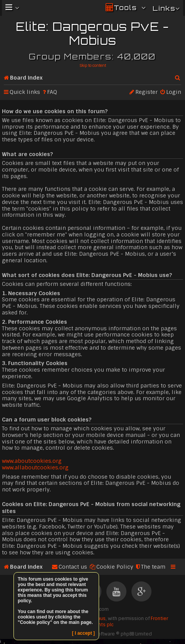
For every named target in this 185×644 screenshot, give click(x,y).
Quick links (25, 92)
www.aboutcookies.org (32, 461)
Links (164, 8)
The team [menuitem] (153, 567)
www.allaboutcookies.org (35, 467)
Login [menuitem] (174, 92)
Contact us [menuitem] (73, 567)
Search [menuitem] (178, 76)
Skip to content (93, 65)
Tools (125, 8)
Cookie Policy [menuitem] (115, 567)
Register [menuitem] (146, 92)
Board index (26, 78)
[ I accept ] (83, 633)
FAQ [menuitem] (52, 92)
